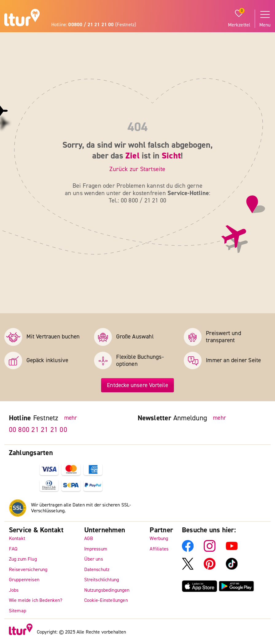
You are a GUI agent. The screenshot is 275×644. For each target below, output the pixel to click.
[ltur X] (188, 568)
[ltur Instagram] (210, 550)
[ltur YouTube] (232, 550)
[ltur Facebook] (188, 550)
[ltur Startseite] (22, 18)
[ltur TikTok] (232, 568)
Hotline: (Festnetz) (94, 25)
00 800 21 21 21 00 (38, 429)
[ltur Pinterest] (210, 568)
